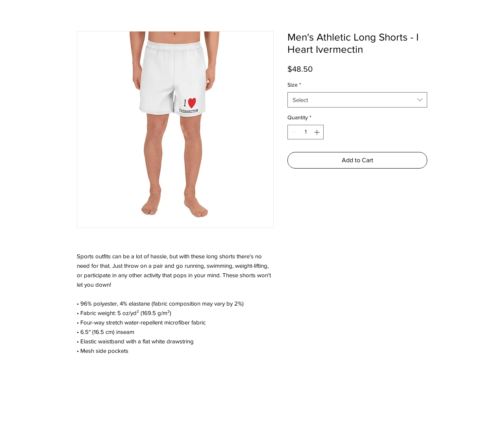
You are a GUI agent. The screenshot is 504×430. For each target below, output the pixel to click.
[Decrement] (294, 132)
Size (294, 85)
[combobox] (357, 100)
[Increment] (318, 132)
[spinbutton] (306, 132)
